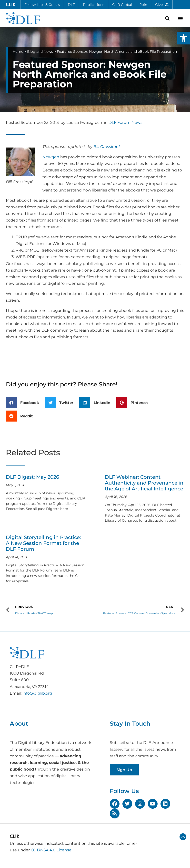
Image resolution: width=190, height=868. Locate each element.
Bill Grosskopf (107, 147)
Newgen (51, 157)
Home (18, 52)
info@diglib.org (37, 693)
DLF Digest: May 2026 (32, 477)
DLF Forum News (125, 122)
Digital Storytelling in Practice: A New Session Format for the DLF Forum (43, 543)
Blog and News (40, 52)
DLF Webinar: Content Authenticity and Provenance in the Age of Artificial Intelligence (144, 483)
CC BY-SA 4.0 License (51, 850)
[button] (184, 38)
